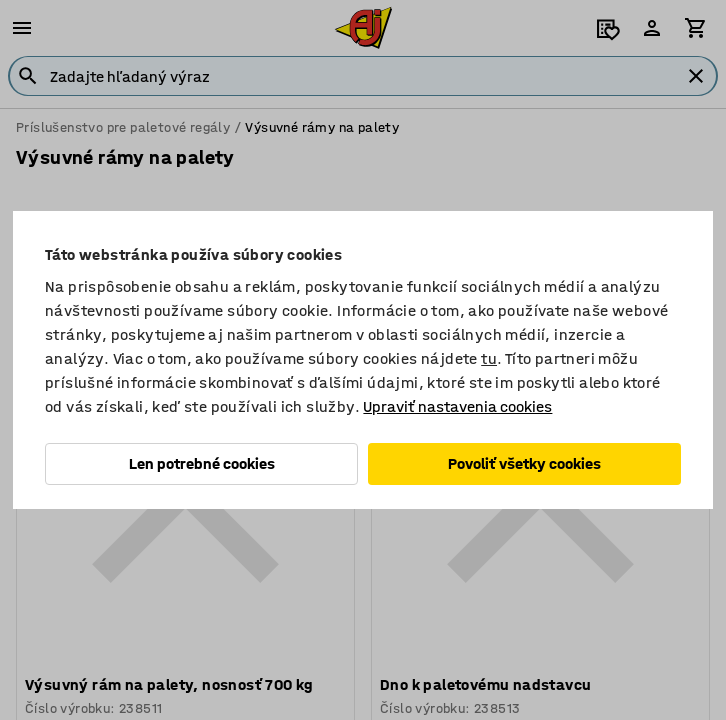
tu (489, 358)
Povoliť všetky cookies (524, 463)
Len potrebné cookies (202, 463)
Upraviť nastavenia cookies (457, 406)
